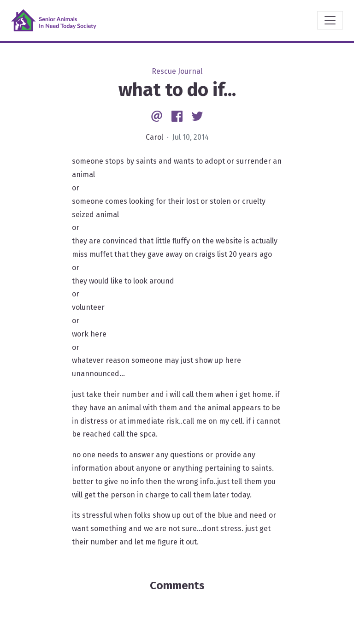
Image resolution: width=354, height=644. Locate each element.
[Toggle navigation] (330, 20)
